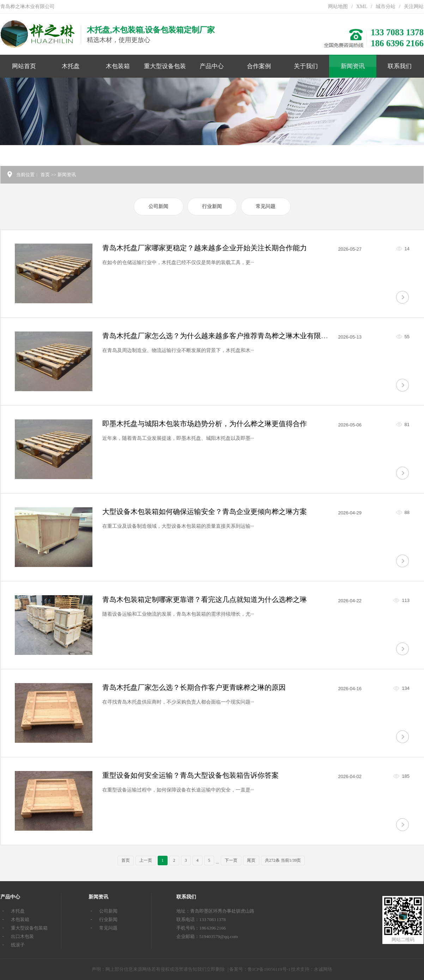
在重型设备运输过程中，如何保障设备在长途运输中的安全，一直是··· (178, 790)
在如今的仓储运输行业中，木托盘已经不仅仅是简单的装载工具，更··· (178, 262)
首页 (45, 175)
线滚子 (18, 945)
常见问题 (266, 206)
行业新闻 (212, 206)
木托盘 (71, 66)
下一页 (231, 860)
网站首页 (24, 66)
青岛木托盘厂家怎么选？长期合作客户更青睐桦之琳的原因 (194, 687)
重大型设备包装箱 (165, 70)
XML (362, 7)
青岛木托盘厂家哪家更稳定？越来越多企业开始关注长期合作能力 (205, 248)
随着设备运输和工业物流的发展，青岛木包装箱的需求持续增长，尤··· (178, 614)
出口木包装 (22, 936)
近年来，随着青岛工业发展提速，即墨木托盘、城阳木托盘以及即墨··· (178, 438)
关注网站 (414, 7)
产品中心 (212, 66)
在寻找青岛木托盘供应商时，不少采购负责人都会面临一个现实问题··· (178, 702)
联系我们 (400, 66)
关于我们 (306, 66)
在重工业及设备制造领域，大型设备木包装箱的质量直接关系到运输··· (178, 526)
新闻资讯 (353, 66)
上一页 (146, 860)
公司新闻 (158, 206)
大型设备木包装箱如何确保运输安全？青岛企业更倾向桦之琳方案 (205, 512)
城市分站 (386, 7)
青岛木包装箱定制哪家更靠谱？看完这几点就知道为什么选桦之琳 (205, 599)
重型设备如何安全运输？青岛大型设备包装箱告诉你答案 (190, 775)
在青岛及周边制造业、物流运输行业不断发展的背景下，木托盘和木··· (178, 350)
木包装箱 (118, 66)
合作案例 (259, 66)
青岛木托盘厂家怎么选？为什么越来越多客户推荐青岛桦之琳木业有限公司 (219, 336)
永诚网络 (323, 969)
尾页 (251, 860)
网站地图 (338, 7)
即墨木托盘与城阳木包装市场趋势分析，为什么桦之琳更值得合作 (205, 424)
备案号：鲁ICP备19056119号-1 (260, 969)
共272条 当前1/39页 (283, 860)
